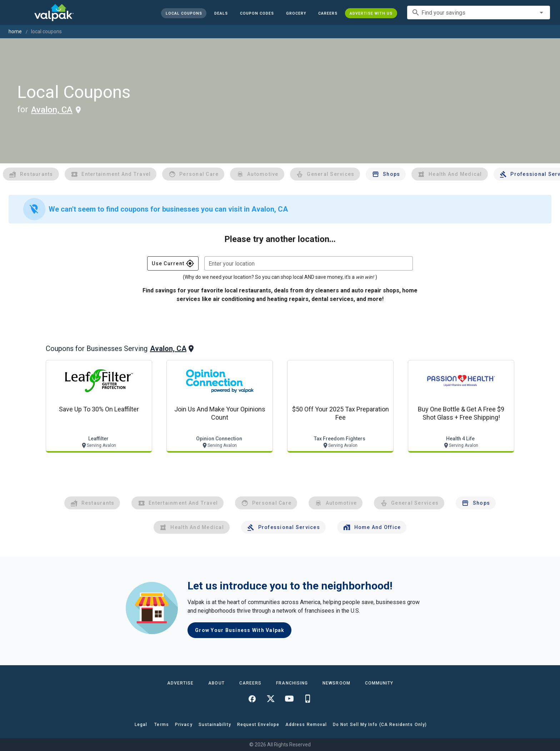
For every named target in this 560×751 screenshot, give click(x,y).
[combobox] (479, 13)
